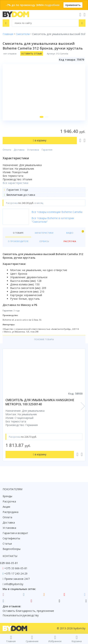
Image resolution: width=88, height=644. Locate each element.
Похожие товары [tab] (44, 339)
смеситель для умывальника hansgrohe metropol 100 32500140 (40, 402)
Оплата (7, 150)
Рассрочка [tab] (70, 241)
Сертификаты (11, 538)
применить (73, 5)
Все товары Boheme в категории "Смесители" (53, 220)
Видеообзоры (12, 549)
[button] (41, 117)
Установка (33, 150)
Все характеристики (15, 183)
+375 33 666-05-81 (16, 568)
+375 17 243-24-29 (16, 574)
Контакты (10, 556)
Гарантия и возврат (15, 533)
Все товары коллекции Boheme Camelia (57, 212)
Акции (6, 507)
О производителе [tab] (18, 241)
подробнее (52, 5)
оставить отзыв (32, 53)
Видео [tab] (74, 232)
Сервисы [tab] (44, 241)
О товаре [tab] (18, 233)
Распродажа (11, 512)
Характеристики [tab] (44, 233)
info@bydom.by (14, 584)
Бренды (7, 496)
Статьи (7, 544)
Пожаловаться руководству (21, 615)
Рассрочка (9, 501)
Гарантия (47, 150)
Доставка (19, 150)
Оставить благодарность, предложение (28, 611)
